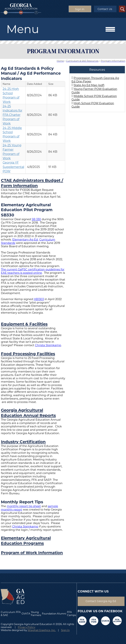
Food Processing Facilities (28, 354)
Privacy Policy (26, 627)
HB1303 (39, 299)
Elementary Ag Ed (25, 240)
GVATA (26, 614)
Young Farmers (36, 614)
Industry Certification (23, 442)
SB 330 (36, 219)
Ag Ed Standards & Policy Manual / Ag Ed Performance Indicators (31, 73)
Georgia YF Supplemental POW (13, 167)
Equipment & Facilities (24, 324)
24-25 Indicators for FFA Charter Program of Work (12, 115)
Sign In (65, 630)
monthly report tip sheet (24, 506)
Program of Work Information (32, 553)
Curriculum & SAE (8, 614)
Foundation (49, 614)
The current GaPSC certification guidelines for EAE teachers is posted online (33, 271)
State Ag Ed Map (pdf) (89, 85)
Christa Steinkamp (48, 345)
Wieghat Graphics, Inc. (42, 630)
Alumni (62, 614)
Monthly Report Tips (22, 502)
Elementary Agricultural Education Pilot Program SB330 (27, 210)
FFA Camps (72, 614)
